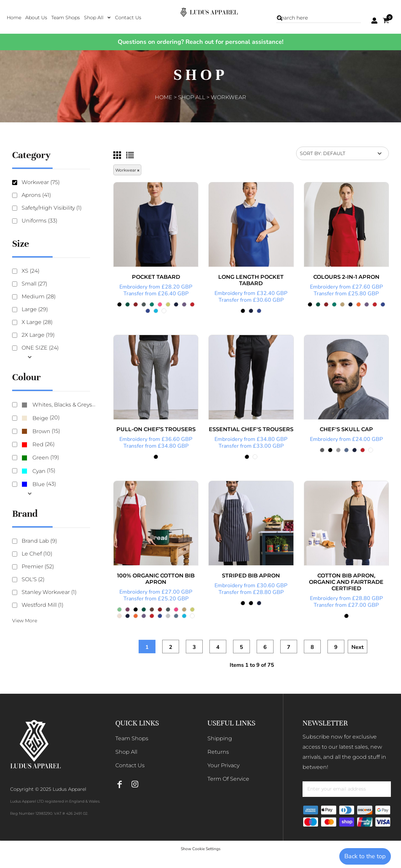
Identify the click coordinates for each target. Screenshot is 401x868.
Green (41, 458)
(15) (41, 431)
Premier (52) (38, 566)
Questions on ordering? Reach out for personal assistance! (200, 42)
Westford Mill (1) (42, 605)
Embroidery (133, 287)
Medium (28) (39, 296)
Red (38, 444)
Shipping (220, 738)
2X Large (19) (38, 335)
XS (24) (31, 271)
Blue (39, 484)
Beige (40, 418)
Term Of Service (228, 779)
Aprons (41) (36, 195)
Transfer (134, 294)
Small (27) (34, 284)
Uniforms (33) (39, 221)
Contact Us (130, 765)
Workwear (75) (41, 182)
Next (357, 647)
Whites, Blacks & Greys (62, 405)
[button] (97, 18)
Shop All (192, 97)
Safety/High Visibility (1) (52, 208)
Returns (218, 752)
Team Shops (132, 738)
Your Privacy (223, 765)
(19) (40, 458)
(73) (59, 405)
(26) (38, 444)
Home (164, 97)
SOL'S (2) (33, 579)
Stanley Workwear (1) (49, 592)
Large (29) (35, 309)
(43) (39, 484)
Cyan (39, 471)
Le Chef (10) (37, 554)
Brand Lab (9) (39, 541)
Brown (41, 431)
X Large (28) (37, 322)
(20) (41, 418)
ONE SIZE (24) (40, 348)
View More (25, 621)
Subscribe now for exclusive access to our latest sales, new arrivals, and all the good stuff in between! (344, 752)
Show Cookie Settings (201, 849)
